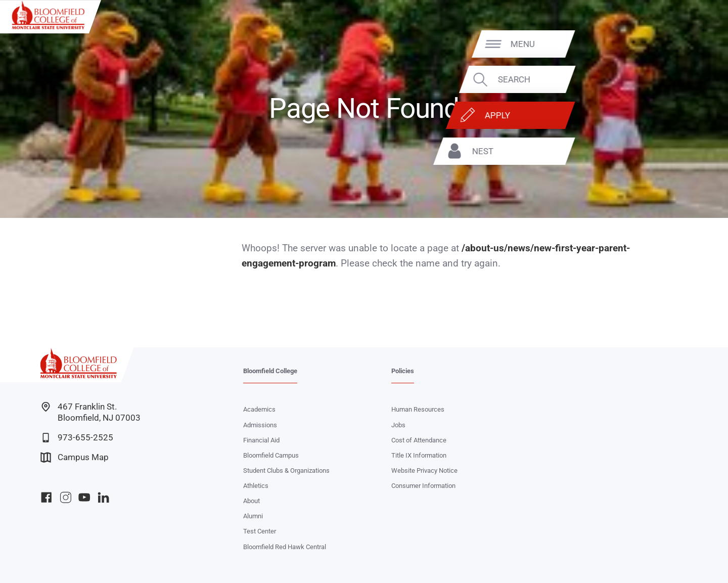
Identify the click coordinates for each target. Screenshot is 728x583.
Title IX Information (419, 455)
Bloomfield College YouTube (84, 497)
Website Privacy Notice (424, 470)
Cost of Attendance (419, 440)
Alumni (253, 516)
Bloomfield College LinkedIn (103, 497)
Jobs (398, 425)
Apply (660, 115)
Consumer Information (423, 486)
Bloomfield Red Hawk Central (285, 547)
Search (676, 79)
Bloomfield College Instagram (65, 497)
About (252, 501)
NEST (645, 151)
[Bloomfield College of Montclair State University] (48, 15)
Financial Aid (261, 440)
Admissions (260, 425)
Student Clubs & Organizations (286, 470)
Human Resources (418, 409)
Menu (685, 43)
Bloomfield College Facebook (46, 497)
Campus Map (75, 457)
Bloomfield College (270, 371)
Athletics (256, 486)
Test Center (260, 531)
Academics (259, 409)
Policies (403, 371)
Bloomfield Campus (271, 455)
